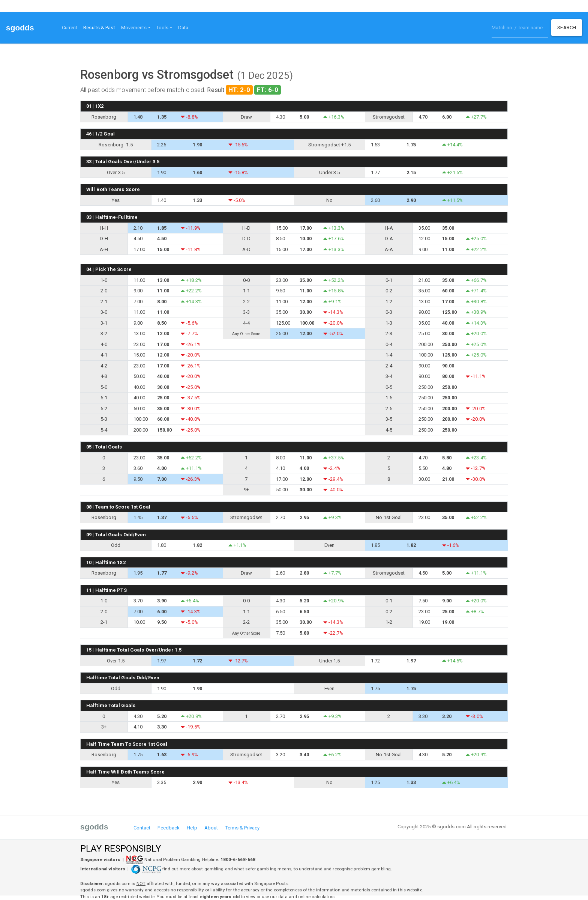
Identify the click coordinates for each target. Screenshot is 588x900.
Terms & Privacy (243, 828)
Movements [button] (134, 28)
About (211, 828)
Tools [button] (163, 28)
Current (70, 28)
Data (183, 28)
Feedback (169, 828)
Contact (142, 828)
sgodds (20, 28)
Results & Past (100, 27)
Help (192, 828)
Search (567, 28)
